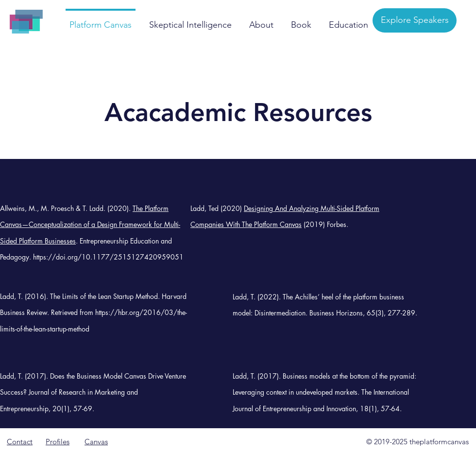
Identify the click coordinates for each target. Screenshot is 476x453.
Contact (20, 442)
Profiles (58, 442)
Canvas (96, 442)
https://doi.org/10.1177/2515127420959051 (108, 257)
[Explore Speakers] (415, 20)
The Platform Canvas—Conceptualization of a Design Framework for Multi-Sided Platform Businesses (90, 225)
